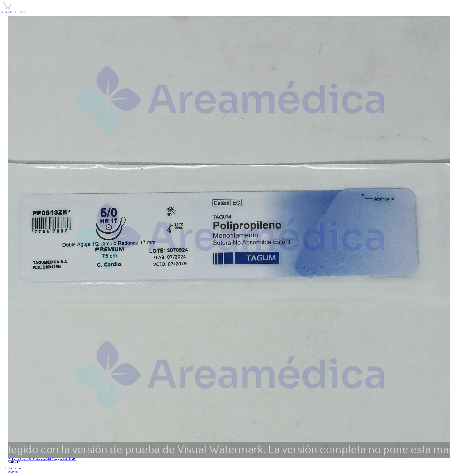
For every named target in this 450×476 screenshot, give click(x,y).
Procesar (13, 472)
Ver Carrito (14, 469)
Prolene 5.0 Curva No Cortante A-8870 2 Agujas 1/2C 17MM (42, 459)
